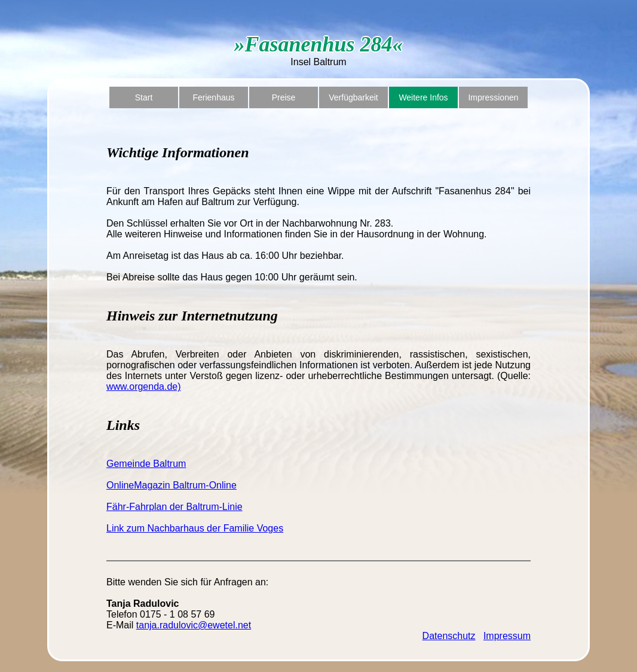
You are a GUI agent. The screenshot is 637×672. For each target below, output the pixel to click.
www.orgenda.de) (144, 387)
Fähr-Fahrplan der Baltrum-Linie (174, 507)
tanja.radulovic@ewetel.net (194, 625)
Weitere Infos (423, 97)
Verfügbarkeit (353, 97)
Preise (284, 97)
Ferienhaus (213, 97)
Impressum (507, 636)
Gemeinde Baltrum (146, 464)
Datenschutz (449, 636)
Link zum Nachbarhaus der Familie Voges (195, 528)
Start (144, 97)
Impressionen (493, 97)
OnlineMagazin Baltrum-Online (171, 485)
